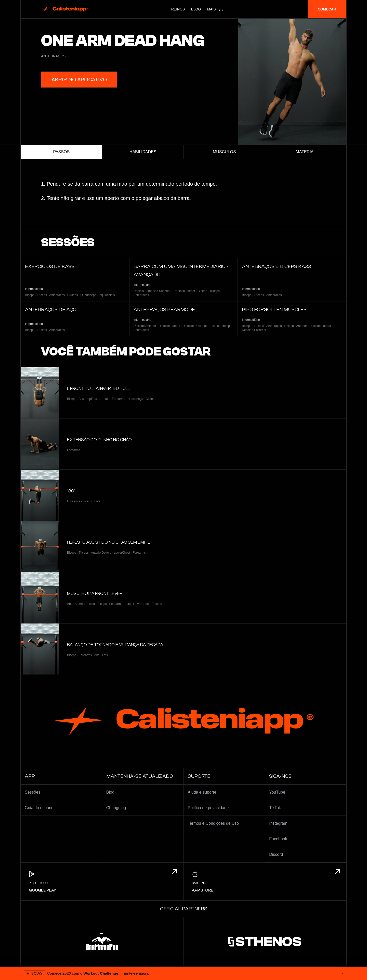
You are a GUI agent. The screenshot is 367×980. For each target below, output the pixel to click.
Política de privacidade (208, 808)
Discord (276, 854)
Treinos (177, 9)
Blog (196, 9)
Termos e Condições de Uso (213, 823)
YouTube (277, 792)
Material (306, 152)
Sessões (32, 792)
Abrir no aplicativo (79, 80)
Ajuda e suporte (202, 792)
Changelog (116, 808)
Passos (61, 152)
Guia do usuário (39, 808)
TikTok (275, 808)
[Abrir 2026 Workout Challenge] (183, 973)
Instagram (278, 823)
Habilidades (143, 152)
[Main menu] (215, 9)
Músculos (224, 152)
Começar (327, 9)
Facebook (278, 839)
